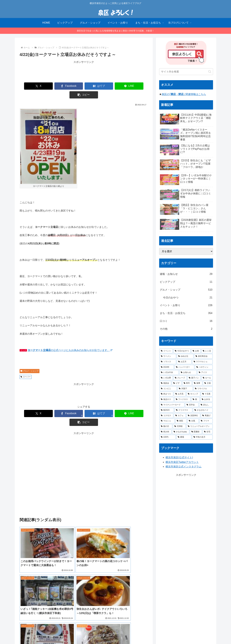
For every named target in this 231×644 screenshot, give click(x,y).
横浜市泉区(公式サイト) (179, 457)
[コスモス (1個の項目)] (166, 416)
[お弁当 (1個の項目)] (207, 399)
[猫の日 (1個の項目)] (166, 426)
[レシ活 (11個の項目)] (207, 351)
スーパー (26, 368)
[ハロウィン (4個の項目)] (204, 367)
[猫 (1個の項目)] (195, 399)
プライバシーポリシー (125, 634)
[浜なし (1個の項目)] (206, 405)
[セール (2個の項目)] (207, 378)
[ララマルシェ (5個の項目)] (202, 362)
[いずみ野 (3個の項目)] (166, 378)
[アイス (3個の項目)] (205, 373)
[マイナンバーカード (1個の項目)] (172, 405)
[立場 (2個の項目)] (208, 383)
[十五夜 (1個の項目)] (207, 394)
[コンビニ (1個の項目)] (168, 389)
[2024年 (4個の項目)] (167, 367)
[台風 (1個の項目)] (193, 421)
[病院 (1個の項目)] (181, 421)
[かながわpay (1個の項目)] (181, 432)
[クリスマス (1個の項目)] (183, 410)
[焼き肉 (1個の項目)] (165, 432)
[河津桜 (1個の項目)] (179, 426)
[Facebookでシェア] (58, 86)
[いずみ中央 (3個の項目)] (169, 373)
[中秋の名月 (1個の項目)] (202, 437)
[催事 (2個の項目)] (197, 383)
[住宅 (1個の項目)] (208, 432)
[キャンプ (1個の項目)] (193, 394)
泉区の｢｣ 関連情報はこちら (184, 94)
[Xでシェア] (32, 86)
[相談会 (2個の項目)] (165, 383)
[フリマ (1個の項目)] (206, 421)
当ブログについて (102, 634)
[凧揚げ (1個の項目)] (207, 416)
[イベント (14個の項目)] (166, 351)
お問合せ (144, 634)
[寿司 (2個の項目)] (187, 383)
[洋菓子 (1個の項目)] (185, 389)
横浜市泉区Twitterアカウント (182, 462)
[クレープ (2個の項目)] (180, 378)
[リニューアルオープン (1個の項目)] (200, 426)
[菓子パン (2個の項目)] (194, 378)
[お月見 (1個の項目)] (180, 394)
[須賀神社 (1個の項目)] (193, 416)
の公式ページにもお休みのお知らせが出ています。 (70, 341)
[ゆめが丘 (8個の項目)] (185, 356)
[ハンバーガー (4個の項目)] (184, 367)
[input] (186, 72)
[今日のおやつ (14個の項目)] (182, 351)
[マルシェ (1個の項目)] (167, 421)
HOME (86, 634)
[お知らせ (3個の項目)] (188, 373)
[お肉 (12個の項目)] (196, 351)
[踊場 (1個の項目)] (184, 437)
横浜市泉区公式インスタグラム (184, 467)
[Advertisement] (84, 72)
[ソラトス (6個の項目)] (168, 362)
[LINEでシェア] (110, 86)
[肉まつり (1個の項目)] (166, 394)
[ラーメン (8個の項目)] (168, 356)
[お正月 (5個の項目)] (184, 362)
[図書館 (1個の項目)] (196, 432)
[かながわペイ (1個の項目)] (203, 410)
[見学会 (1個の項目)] (192, 405)
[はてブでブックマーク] (84, 86)
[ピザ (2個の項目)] (177, 383)
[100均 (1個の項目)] (168, 437)
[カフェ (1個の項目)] (180, 416)
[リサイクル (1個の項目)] (203, 389)
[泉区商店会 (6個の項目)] (203, 356)
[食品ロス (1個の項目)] (167, 399)
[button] (136, 86)
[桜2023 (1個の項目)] (167, 410)
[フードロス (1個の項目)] (182, 399)
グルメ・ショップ (30, 362)
